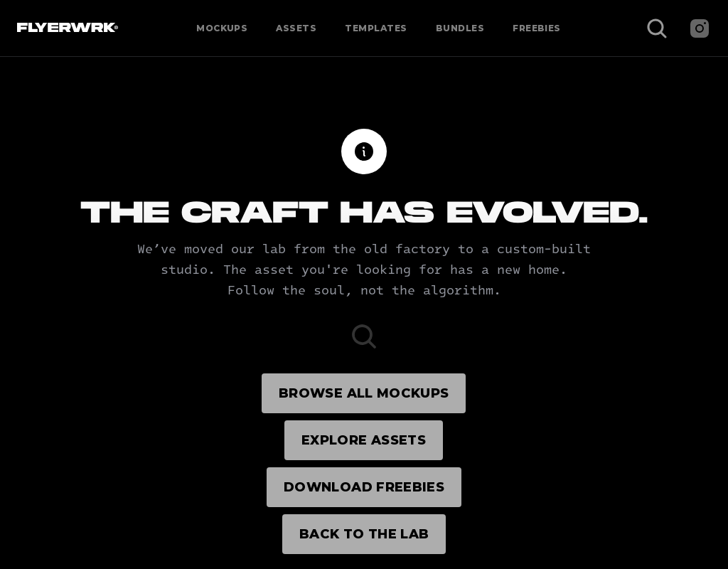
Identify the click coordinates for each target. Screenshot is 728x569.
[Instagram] (700, 28)
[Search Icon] (657, 28)
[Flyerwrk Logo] (66, 28)
